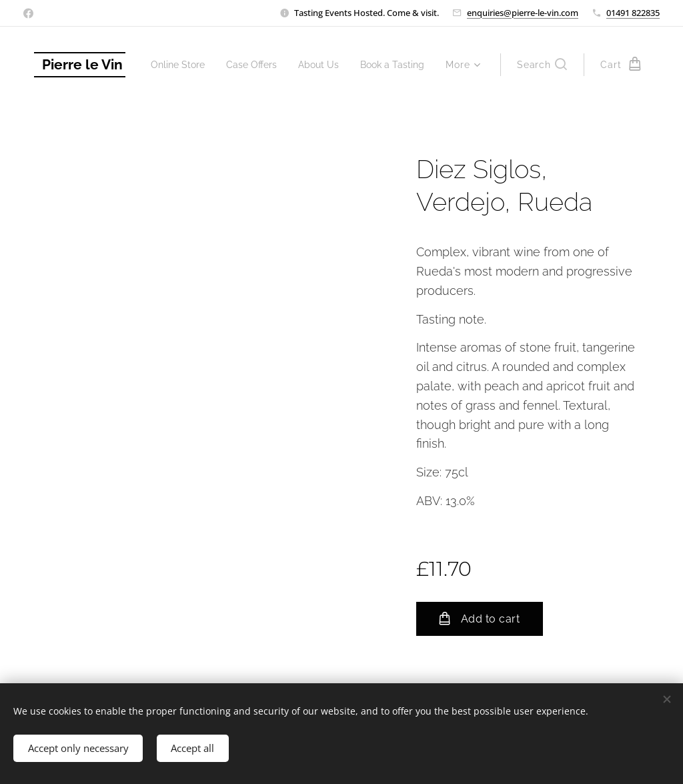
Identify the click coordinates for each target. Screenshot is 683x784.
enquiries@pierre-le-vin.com (523, 13)
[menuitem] (254, 65)
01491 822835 (633, 13)
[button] (542, 65)
